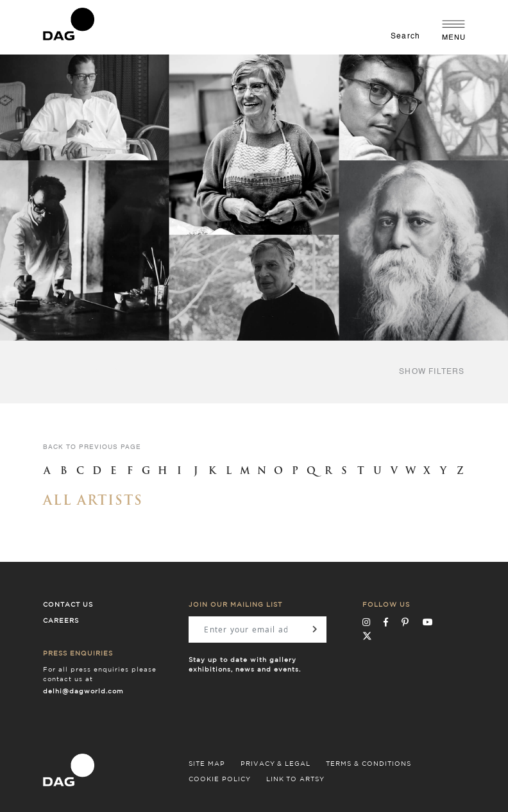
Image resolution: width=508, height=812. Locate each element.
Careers (61, 621)
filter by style (87, 372)
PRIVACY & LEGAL (275, 764)
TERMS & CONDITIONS (368, 764)
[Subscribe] (315, 630)
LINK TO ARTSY (295, 779)
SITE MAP (207, 764)
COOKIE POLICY (220, 779)
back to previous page (92, 447)
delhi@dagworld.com (83, 691)
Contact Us (68, 605)
